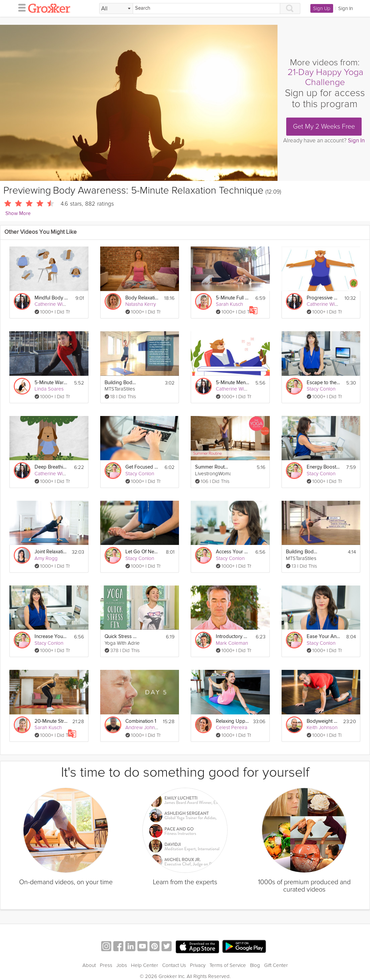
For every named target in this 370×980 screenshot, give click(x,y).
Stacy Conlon (321, 389)
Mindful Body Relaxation (51, 298)
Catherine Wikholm (55, 304)
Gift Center (276, 965)
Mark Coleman (232, 643)
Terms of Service (228, 965)
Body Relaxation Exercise (142, 298)
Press (106, 965)
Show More (18, 214)
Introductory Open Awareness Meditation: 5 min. (232, 637)
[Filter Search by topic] (116, 9)
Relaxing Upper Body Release (232, 721)
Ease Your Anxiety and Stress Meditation (323, 637)
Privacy (198, 965)
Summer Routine (212, 467)
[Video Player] (139, 103)
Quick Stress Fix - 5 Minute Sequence (121, 637)
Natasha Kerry (141, 304)
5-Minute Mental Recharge (232, 383)
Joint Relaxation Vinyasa (51, 552)
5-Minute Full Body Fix (232, 298)
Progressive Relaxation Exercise (323, 298)
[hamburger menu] (20, 7)
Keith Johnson (322, 727)
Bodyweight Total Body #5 (323, 721)
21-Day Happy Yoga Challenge (325, 77)
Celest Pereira (232, 727)
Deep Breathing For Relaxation (51, 467)
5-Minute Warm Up (51, 383)
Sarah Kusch (229, 304)
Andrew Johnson (144, 727)
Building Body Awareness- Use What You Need (302, 552)
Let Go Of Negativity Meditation (142, 552)
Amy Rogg (46, 558)
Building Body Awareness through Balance (121, 383)
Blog (255, 965)
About (89, 965)
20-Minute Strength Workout (51, 721)
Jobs (122, 965)
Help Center (145, 965)
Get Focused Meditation (142, 467)
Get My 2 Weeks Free (324, 127)
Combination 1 (141, 721)
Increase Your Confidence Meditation (51, 637)
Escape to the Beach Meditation (323, 383)
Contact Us (174, 965)
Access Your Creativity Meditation (232, 552)
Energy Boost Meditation (323, 467)
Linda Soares (49, 389)
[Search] (206, 9)
